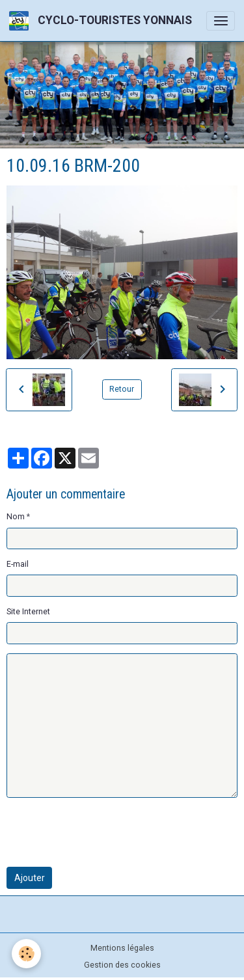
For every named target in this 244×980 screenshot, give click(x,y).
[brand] (103, 20)
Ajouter (30, 878)
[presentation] (105, 832)
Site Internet (28, 612)
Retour (122, 389)
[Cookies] (26, 954)
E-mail (18, 564)
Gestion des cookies (122, 965)
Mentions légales (122, 948)
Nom (16, 517)
